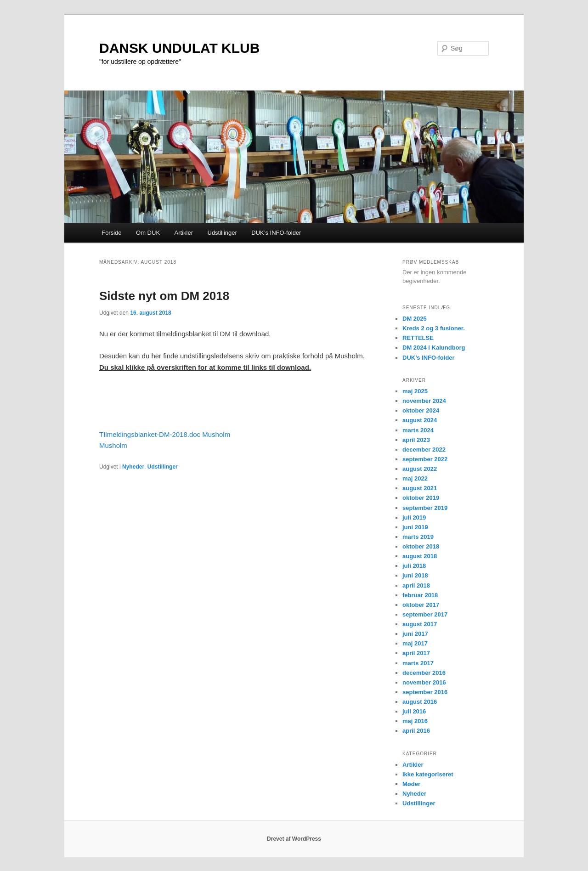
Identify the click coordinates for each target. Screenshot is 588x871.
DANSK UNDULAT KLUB (179, 48)
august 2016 (420, 702)
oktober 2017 (421, 605)
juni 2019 (415, 527)
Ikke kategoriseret (428, 774)
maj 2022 (415, 478)
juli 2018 (414, 566)
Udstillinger (222, 233)
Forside (111, 233)
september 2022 (425, 459)
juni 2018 (415, 575)
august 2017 (420, 624)
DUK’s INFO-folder (276, 233)
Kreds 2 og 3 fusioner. (434, 328)
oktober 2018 (421, 546)
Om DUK (148, 233)
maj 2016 (415, 721)
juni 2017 (415, 634)
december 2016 (424, 673)
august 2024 (420, 420)
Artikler (184, 233)
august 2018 (420, 556)
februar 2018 (420, 595)
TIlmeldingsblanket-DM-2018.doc (150, 434)
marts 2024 (418, 430)
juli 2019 (414, 518)
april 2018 (416, 585)
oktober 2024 (421, 410)
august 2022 (420, 469)
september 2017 (425, 614)
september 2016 (425, 692)
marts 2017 (418, 663)
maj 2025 (415, 391)
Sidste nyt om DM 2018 (164, 296)
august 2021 (420, 488)
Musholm (216, 434)
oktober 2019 (421, 498)
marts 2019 (418, 537)
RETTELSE (418, 338)
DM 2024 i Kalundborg (434, 348)
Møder (411, 784)
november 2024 (424, 401)
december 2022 (424, 450)
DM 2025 (415, 319)
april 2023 (416, 440)
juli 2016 (414, 711)
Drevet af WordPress (294, 839)
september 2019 (425, 508)
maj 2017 (415, 643)
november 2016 (424, 682)
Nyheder (133, 467)
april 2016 (416, 731)
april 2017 (416, 653)
